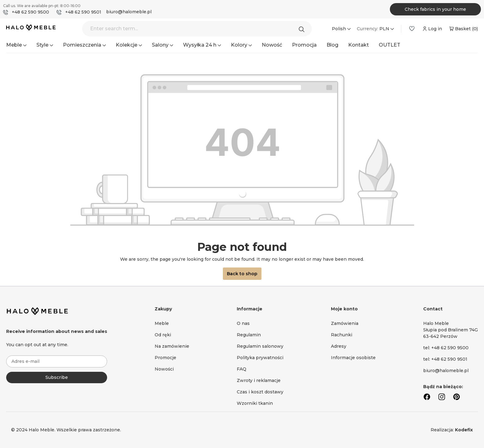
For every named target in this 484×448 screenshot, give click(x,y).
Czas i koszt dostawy (260, 392)
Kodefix (464, 430)
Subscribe (57, 377)
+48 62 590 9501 (83, 12)
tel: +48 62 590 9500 (446, 348)
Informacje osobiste (353, 358)
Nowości (164, 369)
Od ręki (163, 335)
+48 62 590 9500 (30, 12)
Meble (162, 323)
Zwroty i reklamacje (259, 380)
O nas (243, 323)
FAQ (242, 369)
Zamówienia (345, 323)
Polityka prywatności (260, 358)
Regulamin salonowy (260, 346)
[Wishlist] (412, 29)
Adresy (339, 346)
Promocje (165, 358)
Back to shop (242, 274)
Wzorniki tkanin (255, 403)
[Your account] (432, 29)
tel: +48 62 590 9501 (445, 359)
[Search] (303, 29)
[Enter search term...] (197, 29)
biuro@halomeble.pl (129, 12)
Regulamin (249, 335)
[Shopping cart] (463, 29)
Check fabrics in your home (435, 9)
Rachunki (342, 335)
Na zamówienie (172, 346)
